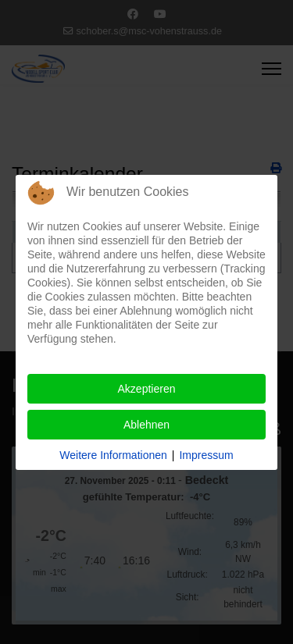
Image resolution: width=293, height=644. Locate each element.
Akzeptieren (147, 389)
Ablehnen (146, 425)
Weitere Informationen (113, 455)
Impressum (206, 455)
